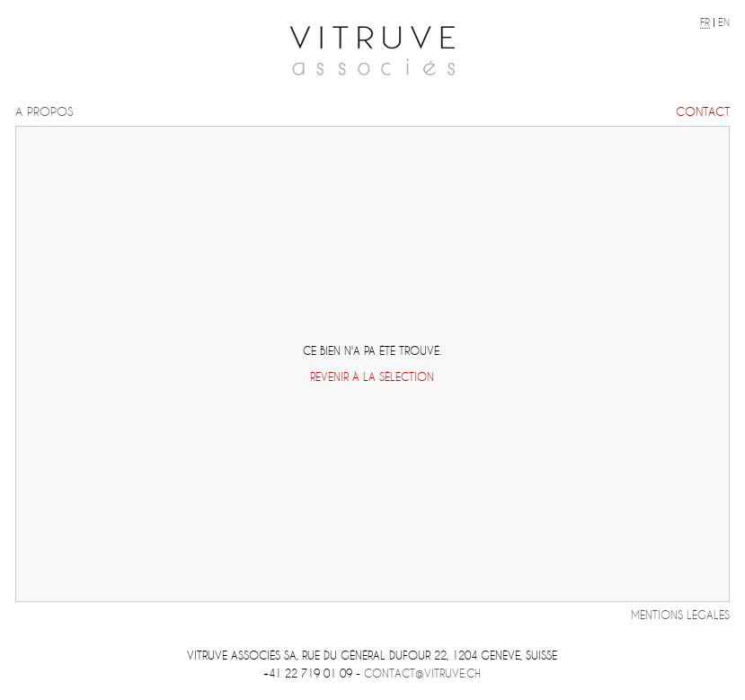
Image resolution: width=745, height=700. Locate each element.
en (724, 22)
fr (705, 22)
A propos (44, 112)
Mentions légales (680, 615)
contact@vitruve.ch (422, 673)
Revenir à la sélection (372, 377)
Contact (703, 112)
